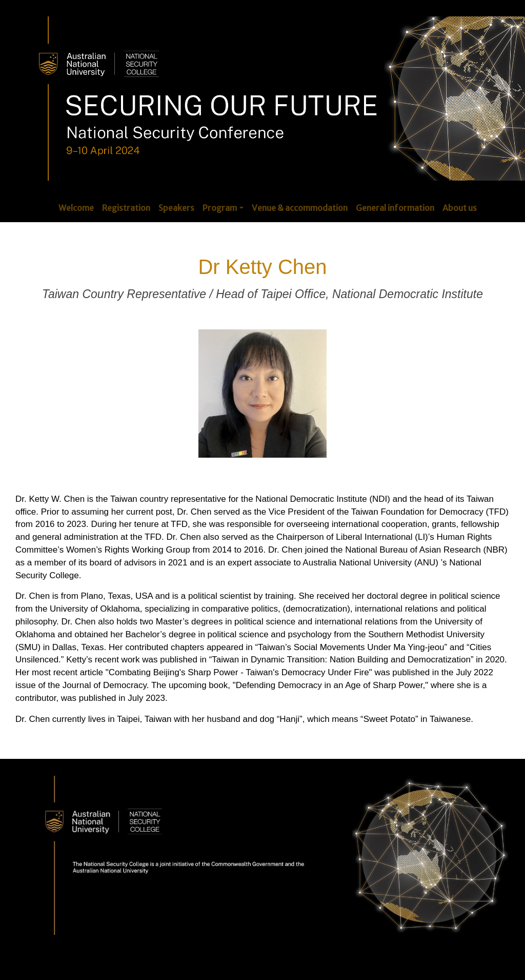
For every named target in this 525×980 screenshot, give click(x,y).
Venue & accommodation (300, 208)
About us (460, 208)
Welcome (76, 208)
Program (220, 208)
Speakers (176, 208)
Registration (126, 208)
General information (395, 208)
